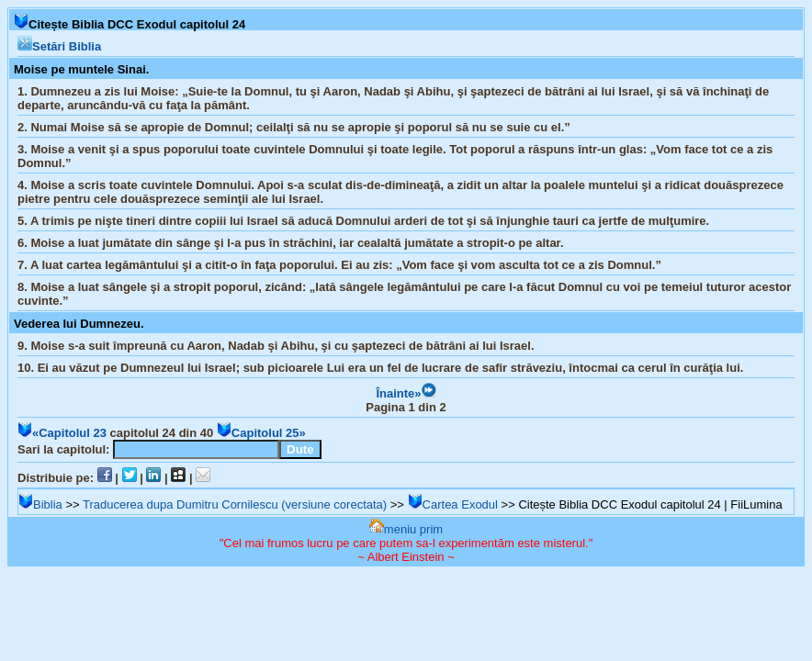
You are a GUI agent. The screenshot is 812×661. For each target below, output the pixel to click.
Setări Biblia (59, 46)
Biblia (40, 504)
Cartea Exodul (453, 504)
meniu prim (406, 529)
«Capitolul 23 (62, 433)
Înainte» (406, 393)
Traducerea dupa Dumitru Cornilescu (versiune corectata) (235, 504)
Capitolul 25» (261, 433)
